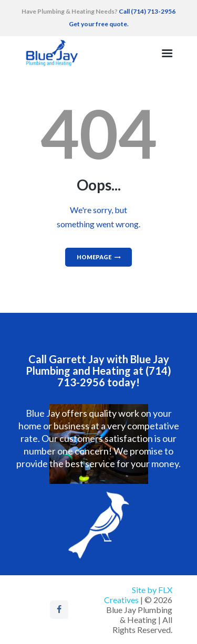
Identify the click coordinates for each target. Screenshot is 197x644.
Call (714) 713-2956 (147, 11)
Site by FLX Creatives (138, 595)
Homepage (94, 257)
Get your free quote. (99, 24)
